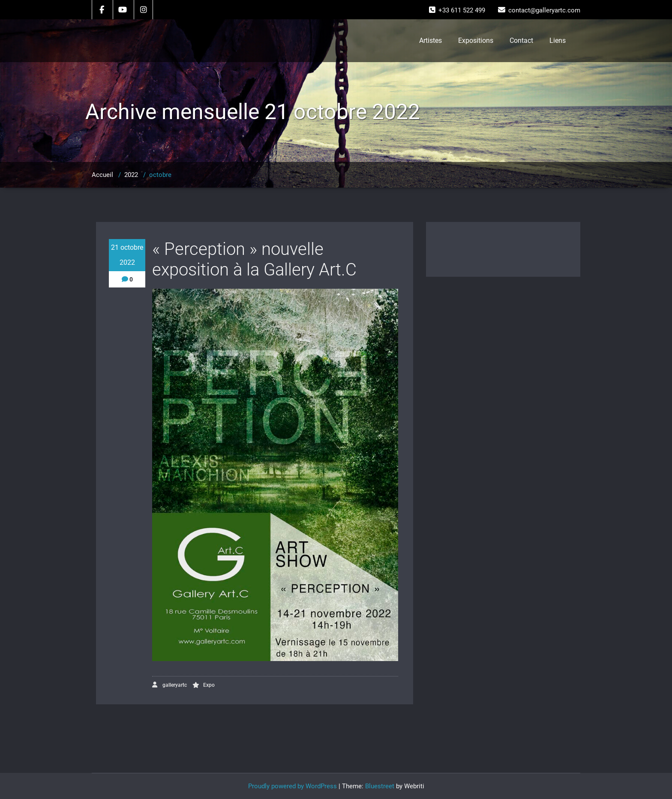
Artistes (430, 40)
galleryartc (169, 685)
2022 (131, 175)
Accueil (102, 175)
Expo (209, 685)
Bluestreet (380, 786)
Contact (521, 40)
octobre (160, 175)
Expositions (476, 40)
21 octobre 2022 (127, 255)
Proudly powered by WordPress (292, 786)
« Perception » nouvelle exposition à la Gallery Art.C (254, 259)
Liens (558, 40)
